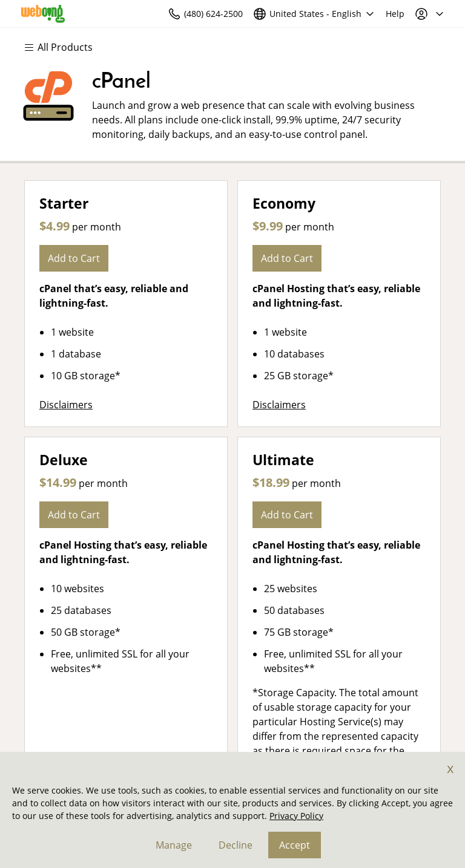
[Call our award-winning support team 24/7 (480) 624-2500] (367, 14)
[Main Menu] (64, 47)
